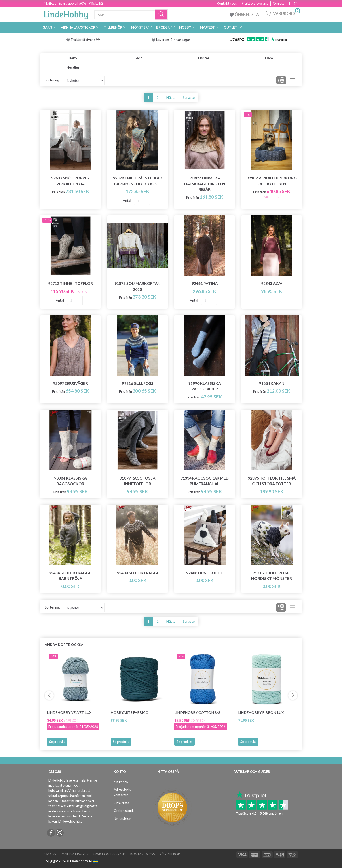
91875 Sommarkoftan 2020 (137, 286)
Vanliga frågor (75, 854)
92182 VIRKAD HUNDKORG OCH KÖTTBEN (272, 181)
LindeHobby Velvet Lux (69, 712)
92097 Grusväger (70, 383)
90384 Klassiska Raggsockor (70, 481)
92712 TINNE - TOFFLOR (70, 283)
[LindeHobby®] (66, 14)
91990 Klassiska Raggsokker (205, 386)
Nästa (171, 97)
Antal (127, 200)
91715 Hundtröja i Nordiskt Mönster (272, 576)
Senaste (189, 97)
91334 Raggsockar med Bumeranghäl (205, 481)
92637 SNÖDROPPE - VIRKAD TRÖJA (70, 181)
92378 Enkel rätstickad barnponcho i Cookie (138, 181)
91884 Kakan (272, 383)
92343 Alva (272, 283)
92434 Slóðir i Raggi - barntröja (71, 576)
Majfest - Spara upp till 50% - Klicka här (74, 3)
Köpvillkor (170, 854)
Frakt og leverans (255, 3)
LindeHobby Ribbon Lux (261, 712)
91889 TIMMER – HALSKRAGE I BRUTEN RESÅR (205, 184)
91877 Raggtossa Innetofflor (137, 481)
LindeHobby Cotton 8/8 (197, 712)
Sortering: (52, 80)
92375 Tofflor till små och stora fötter (272, 481)
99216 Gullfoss (138, 383)
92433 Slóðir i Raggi (138, 573)
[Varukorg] (283, 13)
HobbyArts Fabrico (130, 712)
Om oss (279, 3)
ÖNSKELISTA (244, 15)
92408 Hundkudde (205, 573)
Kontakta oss (227, 3)
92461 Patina (205, 283)
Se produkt (57, 742)
